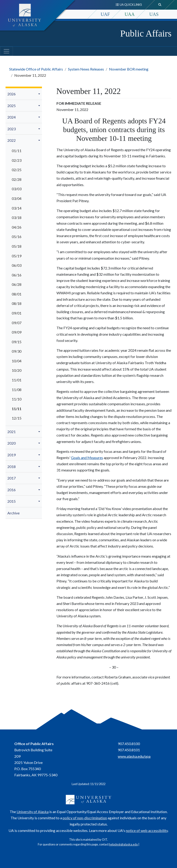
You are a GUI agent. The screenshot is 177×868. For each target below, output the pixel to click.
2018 (12, 467)
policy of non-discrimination (85, 818)
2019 (12, 455)
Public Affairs (146, 33)
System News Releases (86, 69)
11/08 (17, 390)
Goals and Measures (87, 458)
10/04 (17, 361)
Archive (13, 513)
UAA (130, 14)
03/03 (17, 189)
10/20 (17, 370)
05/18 (17, 246)
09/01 (17, 313)
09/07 (17, 323)
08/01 (17, 294)
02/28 (17, 179)
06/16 (17, 275)
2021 (12, 432)
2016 (12, 490)
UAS (154, 14)
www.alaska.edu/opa (134, 756)
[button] (40, 94)
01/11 (17, 151)
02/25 (17, 170)
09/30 (17, 351)
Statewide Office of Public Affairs (36, 69)
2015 (12, 501)
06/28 (17, 284)
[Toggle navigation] (6, 51)
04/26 (17, 227)
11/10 (17, 399)
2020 (12, 443)
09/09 (17, 332)
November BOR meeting (129, 69)
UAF (105, 14)
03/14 (17, 208)
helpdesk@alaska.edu (123, 844)
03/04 (17, 198)
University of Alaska (33, 812)
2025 (12, 106)
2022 (12, 140)
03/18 (17, 217)
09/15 (17, 342)
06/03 (17, 265)
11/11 (17, 409)
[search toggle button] (160, 5)
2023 (12, 129)
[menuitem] (24, 94)
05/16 (17, 237)
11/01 (17, 380)
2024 (12, 117)
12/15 (17, 418)
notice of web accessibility (147, 830)
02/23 (17, 160)
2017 (12, 478)
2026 (12, 94)
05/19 (17, 256)
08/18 (17, 303)
